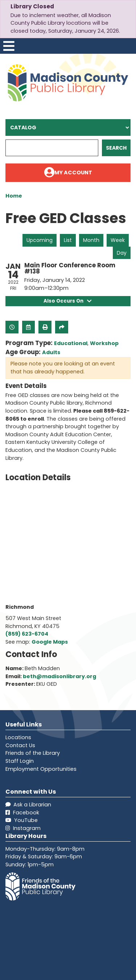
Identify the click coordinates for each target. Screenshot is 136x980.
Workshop (104, 343)
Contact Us (20, 745)
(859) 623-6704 (27, 634)
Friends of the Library (33, 753)
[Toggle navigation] (9, 46)
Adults (51, 352)
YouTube (22, 820)
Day (122, 253)
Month (91, 240)
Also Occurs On (68, 301)
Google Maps (50, 642)
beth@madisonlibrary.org (59, 676)
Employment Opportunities (41, 769)
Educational (71, 343)
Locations (18, 737)
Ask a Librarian (28, 805)
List (68, 240)
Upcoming (40, 240)
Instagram (23, 828)
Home (14, 196)
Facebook (22, 813)
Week (118, 240)
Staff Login (20, 761)
